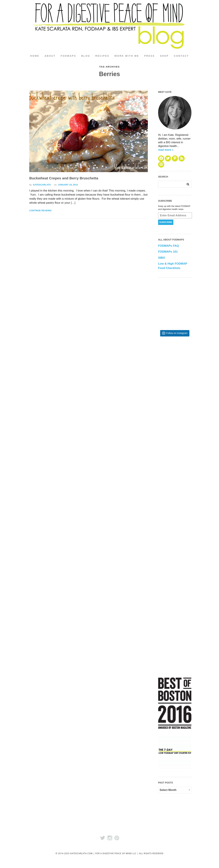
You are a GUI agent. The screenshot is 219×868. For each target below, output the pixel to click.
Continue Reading (40, 211)
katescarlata (42, 185)
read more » (166, 150)
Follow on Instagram (177, 333)
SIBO (162, 258)
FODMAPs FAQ (169, 246)
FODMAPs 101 (168, 252)
